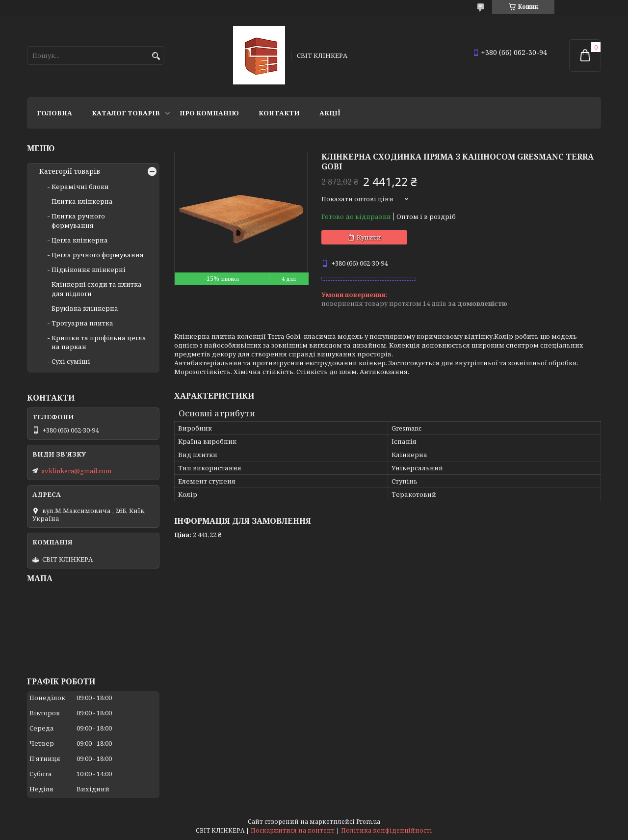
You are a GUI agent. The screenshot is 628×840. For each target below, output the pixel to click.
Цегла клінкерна (80, 240)
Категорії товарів (70, 171)
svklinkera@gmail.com (77, 471)
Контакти (279, 113)
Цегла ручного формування (98, 255)
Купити (369, 237)
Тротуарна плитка (82, 323)
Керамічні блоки (80, 187)
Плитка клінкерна (82, 201)
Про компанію (209, 113)
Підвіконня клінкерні (89, 270)
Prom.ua (368, 822)
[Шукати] (156, 56)
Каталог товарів (126, 113)
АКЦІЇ (330, 113)
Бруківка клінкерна (85, 308)
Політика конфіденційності (387, 830)
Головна (54, 113)
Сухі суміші (71, 361)
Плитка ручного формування (78, 220)
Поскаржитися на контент (293, 830)
